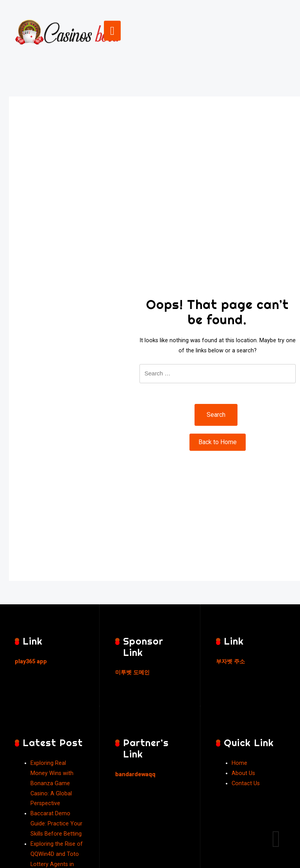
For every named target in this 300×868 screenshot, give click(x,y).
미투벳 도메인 (132, 672)
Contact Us (246, 783)
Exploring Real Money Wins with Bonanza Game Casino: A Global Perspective (52, 783)
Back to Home (218, 442)
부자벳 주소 (230, 662)
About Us (243, 773)
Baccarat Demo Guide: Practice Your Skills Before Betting (56, 824)
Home (239, 763)
